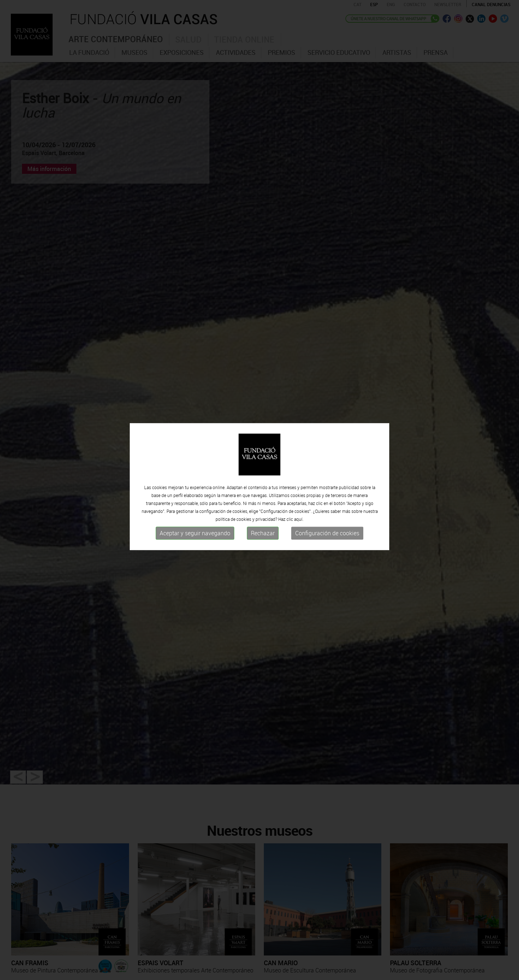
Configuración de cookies (327, 530)
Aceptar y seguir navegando (195, 530)
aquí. (299, 516)
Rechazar (263, 530)
